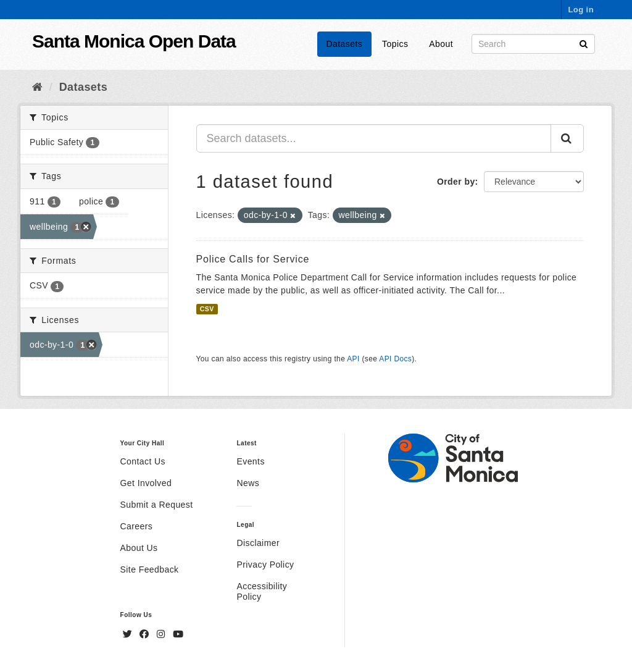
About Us (139, 548)
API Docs (395, 359)
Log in (581, 10)
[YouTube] (178, 634)
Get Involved (146, 483)
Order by (456, 182)
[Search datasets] (533, 44)
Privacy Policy (265, 565)
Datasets (345, 44)
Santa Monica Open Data (134, 41)
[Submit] (584, 43)
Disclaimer (258, 543)
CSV (207, 309)
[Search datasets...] (374, 138)
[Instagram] (162, 634)
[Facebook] (146, 634)
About (441, 44)
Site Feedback (150, 569)
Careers (137, 526)
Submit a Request (157, 505)
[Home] (37, 87)
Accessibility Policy (262, 591)
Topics (395, 44)
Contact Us (143, 461)
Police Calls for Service (253, 259)
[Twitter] (129, 634)
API (353, 359)
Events (250, 461)
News (248, 483)
